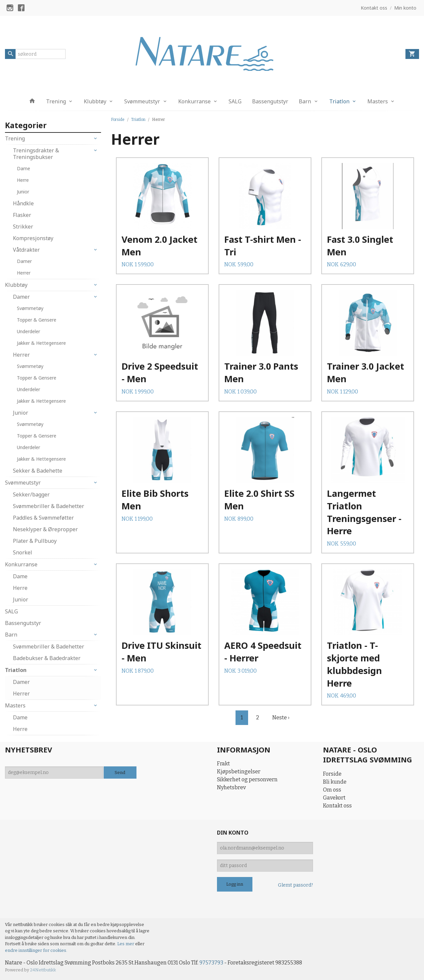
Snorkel (23, 552)
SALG (235, 101)
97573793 (211, 963)
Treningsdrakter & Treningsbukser (36, 154)
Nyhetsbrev (231, 787)
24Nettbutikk (43, 970)
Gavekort (334, 798)
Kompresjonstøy (33, 238)
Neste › (281, 718)
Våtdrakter (26, 250)
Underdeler (28, 331)
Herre (23, 180)
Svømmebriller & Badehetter (49, 506)
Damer (24, 261)
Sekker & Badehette (38, 471)
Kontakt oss (337, 806)
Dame (24, 168)
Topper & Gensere (37, 320)
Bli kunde (335, 782)
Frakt (223, 764)
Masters (378, 101)
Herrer (24, 273)
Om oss (332, 790)
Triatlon (339, 101)
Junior (23, 192)
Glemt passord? (295, 885)
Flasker (22, 215)
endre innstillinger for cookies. (36, 950)
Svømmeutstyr (142, 101)
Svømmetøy (30, 308)
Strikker (23, 227)
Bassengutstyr (270, 101)
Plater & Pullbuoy (35, 541)
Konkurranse (194, 101)
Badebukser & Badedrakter (47, 658)
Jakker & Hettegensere (41, 343)
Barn (305, 101)
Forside (118, 120)
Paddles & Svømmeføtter (43, 518)
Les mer (126, 944)
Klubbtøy (95, 101)
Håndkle (23, 203)
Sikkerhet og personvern (247, 779)
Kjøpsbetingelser (239, 772)
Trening (56, 101)
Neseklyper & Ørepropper (45, 529)
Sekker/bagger (31, 494)
